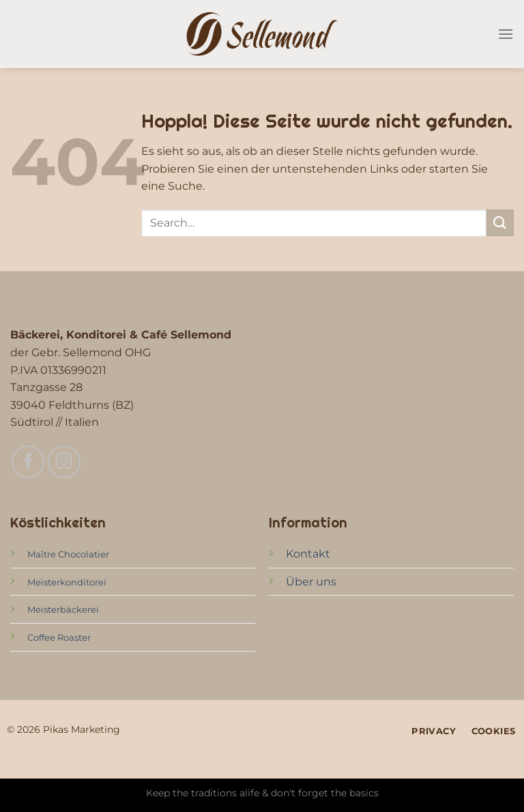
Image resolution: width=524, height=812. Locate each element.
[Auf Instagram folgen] (64, 462)
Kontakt (308, 554)
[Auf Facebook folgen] (28, 462)
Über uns (311, 582)
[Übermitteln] (500, 223)
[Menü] (506, 34)
